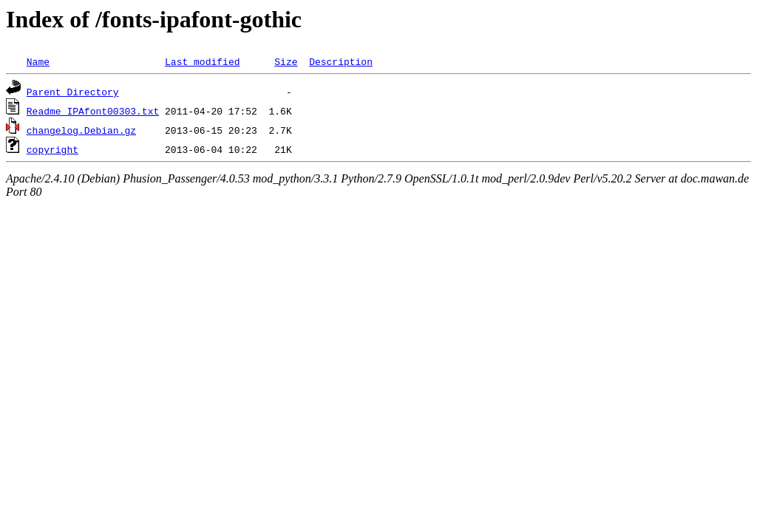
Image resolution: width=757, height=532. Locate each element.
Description (341, 61)
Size (286, 61)
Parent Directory (73, 92)
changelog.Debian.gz (81, 130)
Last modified (202, 61)
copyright (52, 149)
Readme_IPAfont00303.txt (93, 111)
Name (38, 61)
